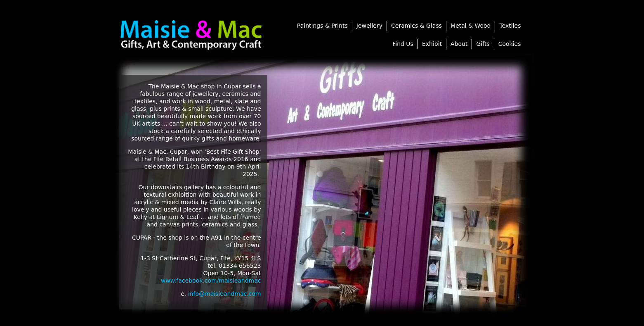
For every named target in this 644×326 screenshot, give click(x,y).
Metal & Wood (471, 26)
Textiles (510, 26)
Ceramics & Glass (416, 26)
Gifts (483, 44)
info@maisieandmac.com (225, 294)
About (459, 44)
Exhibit (432, 44)
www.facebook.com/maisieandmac (211, 281)
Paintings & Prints (322, 26)
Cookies (510, 44)
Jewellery (369, 26)
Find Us (403, 44)
